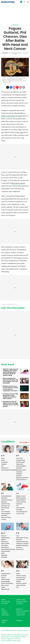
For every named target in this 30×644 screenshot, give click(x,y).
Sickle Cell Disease (7, 583)
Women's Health (21, 583)
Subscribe (4, 613)
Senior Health (5, 579)
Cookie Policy (20, 615)
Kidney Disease (21, 498)
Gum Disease (5, 512)
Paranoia (19, 540)
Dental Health (21, 462)
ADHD (3, 460)
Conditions (8, 442)
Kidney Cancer (21, 496)
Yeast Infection (21, 585)
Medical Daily (8, 2)
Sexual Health (6, 581)
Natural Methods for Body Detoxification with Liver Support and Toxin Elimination (11, 381)
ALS (2, 466)
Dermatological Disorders (21, 467)
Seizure (3, 578)
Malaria (4, 540)
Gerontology (5, 508)
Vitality (3, 600)
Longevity (19, 510)
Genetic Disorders (7, 500)
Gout (3, 510)
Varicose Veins (21, 578)
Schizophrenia (6, 574)
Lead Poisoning (21, 502)
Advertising (5, 615)
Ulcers (18, 574)
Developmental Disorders (21, 471)
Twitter (3, 622)
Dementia (19, 458)
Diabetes (19, 474)
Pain (18, 536)
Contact (4, 611)
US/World (15, 25)
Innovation (5, 603)
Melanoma (5, 542)
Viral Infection (21, 579)
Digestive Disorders (22, 478)
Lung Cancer (20, 514)
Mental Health (6, 551)
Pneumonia (20, 549)
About (3, 609)
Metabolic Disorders (4, 556)
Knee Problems (21, 500)
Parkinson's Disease (22, 544)
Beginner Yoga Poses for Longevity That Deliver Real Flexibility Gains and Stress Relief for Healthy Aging (11, 372)
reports (18, 183)
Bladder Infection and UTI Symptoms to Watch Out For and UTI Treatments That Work (11, 388)
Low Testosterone (22, 512)
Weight (18, 581)
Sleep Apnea (5, 589)
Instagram (20, 620)
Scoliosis (4, 576)
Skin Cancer (5, 585)
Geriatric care (6, 506)
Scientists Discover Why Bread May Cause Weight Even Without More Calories (11, 396)
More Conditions (24, 442)
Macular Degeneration (6, 537)
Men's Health (5, 544)
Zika (18, 587)
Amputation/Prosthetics (9, 470)
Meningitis (4, 546)
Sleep (3, 587)
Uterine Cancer (21, 576)
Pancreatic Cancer (22, 538)
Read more (17, 641)
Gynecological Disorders (6, 514)
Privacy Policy (21, 613)
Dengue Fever (21, 460)
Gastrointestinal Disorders (6, 497)
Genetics (4, 502)
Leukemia (19, 504)
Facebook (4, 620)
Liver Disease (20, 508)
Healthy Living (21, 600)
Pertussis (19, 547)
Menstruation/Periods (8, 549)
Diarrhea (19, 476)
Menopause (5, 547)
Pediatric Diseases (22, 546)
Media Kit (19, 609)
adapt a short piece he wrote (12, 116)
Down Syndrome (21, 480)
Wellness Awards (22, 602)
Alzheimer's (5, 468)
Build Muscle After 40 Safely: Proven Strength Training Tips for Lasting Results (11, 404)
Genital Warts (6, 504)
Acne (3, 458)
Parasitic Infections (22, 542)
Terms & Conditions (22, 611)
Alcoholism (5, 462)
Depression (20, 464)
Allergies (4, 464)
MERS (3, 553)
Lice (17, 506)
